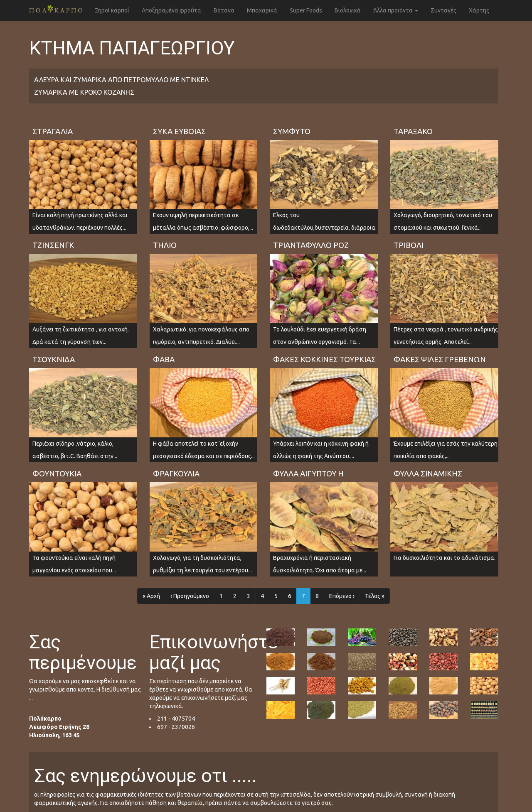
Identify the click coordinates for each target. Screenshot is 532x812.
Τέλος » (375, 596)
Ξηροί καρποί (112, 10)
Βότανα (224, 10)
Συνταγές (443, 10)
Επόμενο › (342, 596)
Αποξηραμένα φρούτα (171, 10)
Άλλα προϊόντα (396, 10)
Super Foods (306, 10)
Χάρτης (479, 10)
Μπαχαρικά (262, 10)
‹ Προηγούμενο (190, 596)
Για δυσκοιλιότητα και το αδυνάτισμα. (445, 558)
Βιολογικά (348, 10)
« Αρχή (151, 596)
